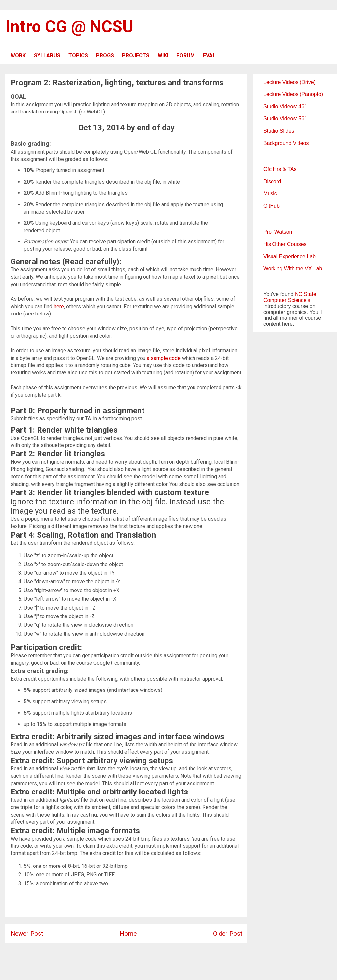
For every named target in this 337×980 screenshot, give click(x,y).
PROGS (105, 55)
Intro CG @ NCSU (69, 27)
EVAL (209, 55)
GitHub (272, 206)
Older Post (228, 933)
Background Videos (286, 143)
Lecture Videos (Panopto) (293, 94)
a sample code (164, 358)
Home (128, 933)
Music (270, 194)
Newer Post (27, 933)
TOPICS (78, 55)
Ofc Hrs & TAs (280, 169)
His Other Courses (285, 244)
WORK (18, 55)
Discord (272, 181)
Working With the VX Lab (293, 269)
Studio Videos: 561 (285, 119)
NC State (306, 294)
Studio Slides (279, 131)
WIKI (163, 55)
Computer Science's (287, 300)
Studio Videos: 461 (285, 106)
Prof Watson (278, 232)
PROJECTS (136, 55)
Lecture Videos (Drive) (289, 82)
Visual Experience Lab (289, 256)
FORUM (186, 55)
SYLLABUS (47, 55)
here (59, 306)
